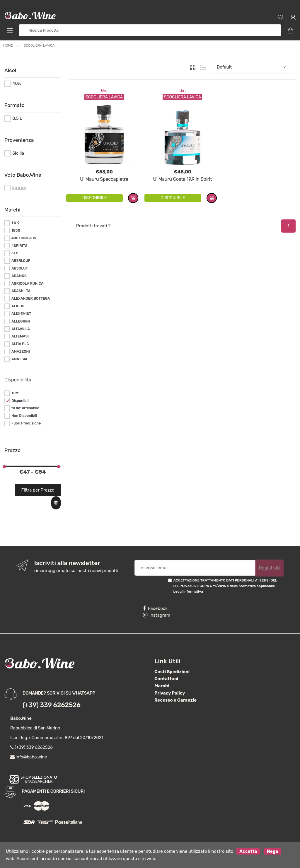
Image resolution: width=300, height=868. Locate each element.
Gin (104, 91)
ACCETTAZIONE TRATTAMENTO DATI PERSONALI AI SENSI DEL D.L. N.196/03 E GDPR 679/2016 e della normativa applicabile (225, 586)
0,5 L (17, 118)
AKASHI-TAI (22, 291)
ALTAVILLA (21, 329)
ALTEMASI (20, 336)
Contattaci (166, 679)
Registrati (269, 568)
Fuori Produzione (26, 423)
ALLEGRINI (21, 321)
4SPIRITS (19, 246)
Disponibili (20, 401)
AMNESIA (19, 359)
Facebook (155, 608)
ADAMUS (19, 276)
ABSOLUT (20, 268)
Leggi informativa (188, 591)
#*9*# (18, 188)
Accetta (248, 851)
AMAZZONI (21, 352)
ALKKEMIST (21, 314)
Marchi (162, 686)
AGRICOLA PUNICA (28, 284)
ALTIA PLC (20, 344)
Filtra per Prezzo (38, 490)
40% (17, 84)
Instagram (157, 615)
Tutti (16, 393)
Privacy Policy (170, 693)
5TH (15, 253)
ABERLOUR (21, 261)
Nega (272, 851)
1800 (16, 231)
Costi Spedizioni (172, 672)
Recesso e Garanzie (175, 700)
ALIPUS (18, 306)
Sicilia (18, 153)
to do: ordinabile (25, 408)
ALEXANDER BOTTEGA (31, 299)
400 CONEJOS (24, 238)
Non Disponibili (24, 416)
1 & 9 (16, 223)
